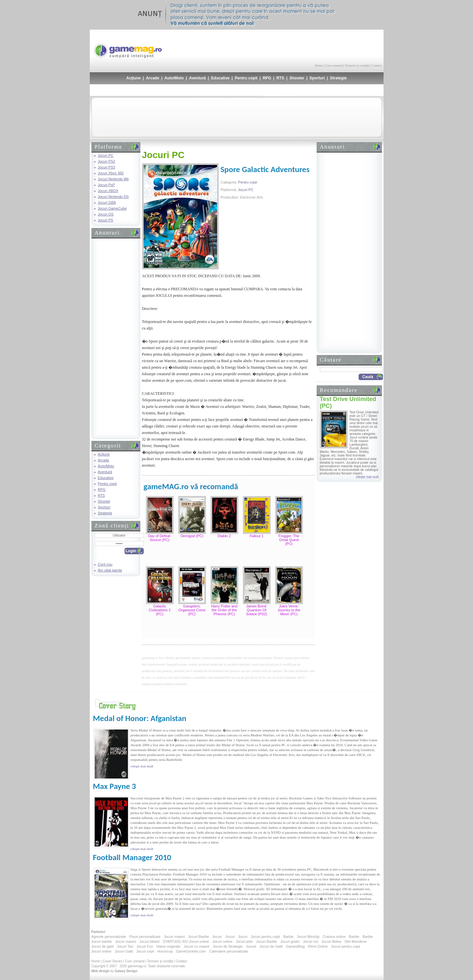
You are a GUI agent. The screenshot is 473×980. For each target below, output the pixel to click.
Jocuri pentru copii (265, 937)
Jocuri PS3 (107, 167)
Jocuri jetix (244, 941)
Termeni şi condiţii (357, 65)
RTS (280, 78)
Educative (221, 78)
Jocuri (217, 937)
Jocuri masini (174, 937)
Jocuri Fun (145, 946)
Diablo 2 (224, 536)
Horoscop (165, 951)
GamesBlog (295, 946)
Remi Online (318, 946)
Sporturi (317, 78)
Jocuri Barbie (198, 937)
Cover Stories (112, 961)
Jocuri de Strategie (228, 946)
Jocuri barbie (102, 941)
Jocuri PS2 (107, 161)
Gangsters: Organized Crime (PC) (192, 610)
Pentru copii (246, 78)
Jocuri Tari (125, 946)
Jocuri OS (106, 214)
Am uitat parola (110, 570)
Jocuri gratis (290, 941)
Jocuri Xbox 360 (111, 173)
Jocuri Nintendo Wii (113, 179)
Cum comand (334, 65)
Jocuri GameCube (112, 208)
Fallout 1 (257, 536)
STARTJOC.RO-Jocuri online (186, 941)
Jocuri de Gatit (271, 946)
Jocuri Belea (331, 941)
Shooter (297, 78)
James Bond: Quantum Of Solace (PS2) (257, 610)
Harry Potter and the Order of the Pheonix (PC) (224, 610)
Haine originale (168, 946)
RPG (267, 78)
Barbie (289, 937)
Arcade (153, 78)
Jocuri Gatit (124, 951)
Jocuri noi (311, 941)
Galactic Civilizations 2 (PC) (159, 610)
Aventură (197, 78)
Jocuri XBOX (108, 191)
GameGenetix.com (191, 951)
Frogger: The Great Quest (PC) (289, 540)
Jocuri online (222, 941)
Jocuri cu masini (197, 946)
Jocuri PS (106, 220)
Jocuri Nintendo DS (113, 197)
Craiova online (334, 937)
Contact (377, 65)
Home (319, 65)
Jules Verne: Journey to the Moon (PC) (289, 610)
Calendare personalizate (229, 951)
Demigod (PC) (192, 536)
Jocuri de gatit (102, 946)
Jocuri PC (106, 155)
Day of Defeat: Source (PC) (160, 538)
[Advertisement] (306, 46)
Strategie (338, 78)
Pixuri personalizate (145, 937)
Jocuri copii (145, 951)
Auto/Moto (174, 78)
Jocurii (251, 946)
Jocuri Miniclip (308, 937)
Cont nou (105, 564)
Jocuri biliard (150, 941)
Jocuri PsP (107, 185)
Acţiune (134, 78)
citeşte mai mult (367, 477)
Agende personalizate (109, 937)
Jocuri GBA (107, 202)
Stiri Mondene (355, 941)
